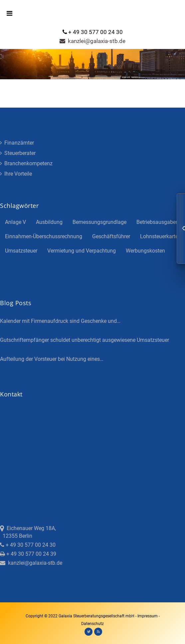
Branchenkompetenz (26, 163)
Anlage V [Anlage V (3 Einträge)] (15, 222)
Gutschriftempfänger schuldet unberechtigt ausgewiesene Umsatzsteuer (85, 340)
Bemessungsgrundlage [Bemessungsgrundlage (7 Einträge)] (99, 222)
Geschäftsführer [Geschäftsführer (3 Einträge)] (111, 236)
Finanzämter (17, 143)
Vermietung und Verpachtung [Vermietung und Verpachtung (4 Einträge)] (82, 251)
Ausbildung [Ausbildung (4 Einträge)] (49, 222)
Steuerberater (18, 153)
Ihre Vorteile (16, 174)
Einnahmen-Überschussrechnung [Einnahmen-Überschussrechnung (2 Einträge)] (44, 236)
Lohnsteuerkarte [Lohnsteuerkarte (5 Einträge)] (159, 236)
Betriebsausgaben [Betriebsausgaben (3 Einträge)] (158, 222)
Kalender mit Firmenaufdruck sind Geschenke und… (60, 321)
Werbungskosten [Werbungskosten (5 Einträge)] (145, 251)
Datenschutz (92, 624)
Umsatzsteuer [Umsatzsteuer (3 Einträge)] (21, 251)
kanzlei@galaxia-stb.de (92, 41)
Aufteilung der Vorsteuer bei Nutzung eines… (52, 359)
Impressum (148, 616)
